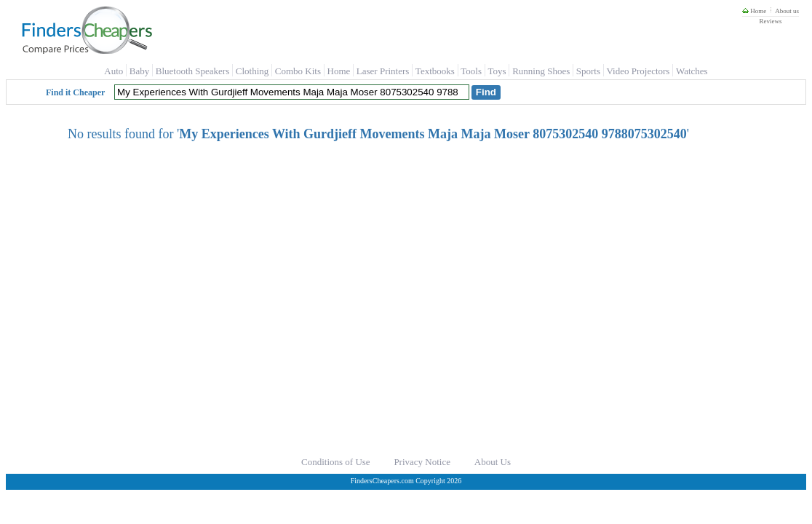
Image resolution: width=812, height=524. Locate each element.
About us (787, 11)
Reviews (770, 21)
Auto (114, 71)
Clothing (252, 71)
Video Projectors (638, 71)
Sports (588, 71)
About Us (493, 462)
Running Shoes (541, 71)
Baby (139, 71)
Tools (471, 71)
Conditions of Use (336, 462)
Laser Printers (383, 71)
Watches (692, 71)
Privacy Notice (422, 462)
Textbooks (435, 71)
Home (754, 11)
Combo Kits (298, 71)
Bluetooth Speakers (192, 71)
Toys (497, 71)
